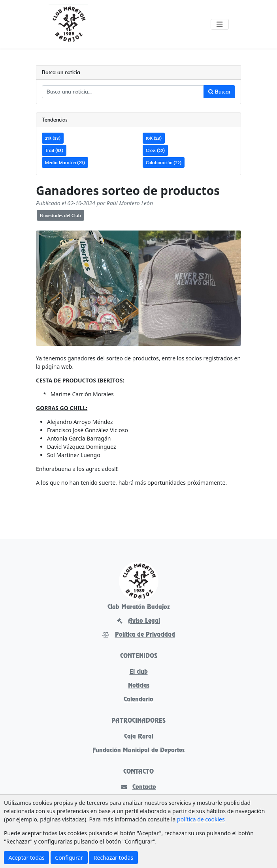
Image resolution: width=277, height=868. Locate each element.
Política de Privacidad (139, 635)
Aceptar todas (27, 858)
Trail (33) (54, 150)
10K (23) (154, 138)
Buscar (220, 92)
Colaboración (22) (164, 162)
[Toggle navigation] (220, 24)
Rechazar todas (113, 858)
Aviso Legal (138, 621)
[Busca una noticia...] (123, 92)
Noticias (139, 686)
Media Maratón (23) (65, 162)
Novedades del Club (60, 215)
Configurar (69, 858)
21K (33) (53, 138)
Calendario (138, 700)
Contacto (139, 787)
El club (139, 672)
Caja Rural (139, 737)
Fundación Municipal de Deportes (138, 751)
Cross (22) (155, 150)
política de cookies (201, 819)
